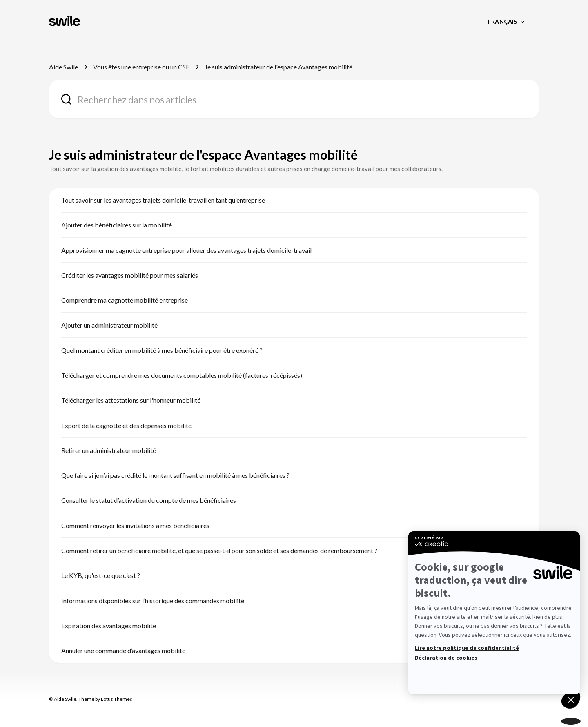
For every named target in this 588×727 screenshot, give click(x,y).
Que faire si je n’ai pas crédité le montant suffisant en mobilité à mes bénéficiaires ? (175, 475)
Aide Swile (63, 67)
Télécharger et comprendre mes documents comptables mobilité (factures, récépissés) (182, 375)
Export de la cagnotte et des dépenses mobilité (126, 425)
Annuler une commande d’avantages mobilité (123, 650)
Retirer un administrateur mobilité (109, 450)
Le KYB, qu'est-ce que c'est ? (101, 575)
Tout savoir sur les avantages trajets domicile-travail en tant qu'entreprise (163, 200)
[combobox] (294, 99)
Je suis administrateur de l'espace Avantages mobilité (278, 67)
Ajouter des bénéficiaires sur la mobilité (117, 225)
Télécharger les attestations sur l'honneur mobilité (131, 400)
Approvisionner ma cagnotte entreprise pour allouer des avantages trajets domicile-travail (186, 250)
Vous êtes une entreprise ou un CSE (141, 67)
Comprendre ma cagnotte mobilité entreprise (125, 300)
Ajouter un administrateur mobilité (109, 325)
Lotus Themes (117, 699)
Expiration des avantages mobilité (109, 626)
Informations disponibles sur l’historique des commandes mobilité (153, 601)
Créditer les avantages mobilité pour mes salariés (130, 275)
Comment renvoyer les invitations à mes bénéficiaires (135, 525)
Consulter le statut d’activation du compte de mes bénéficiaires (149, 500)
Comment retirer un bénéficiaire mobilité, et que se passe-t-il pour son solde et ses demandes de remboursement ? (219, 550)
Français (503, 21)
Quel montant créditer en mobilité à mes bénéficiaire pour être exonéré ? (162, 350)
